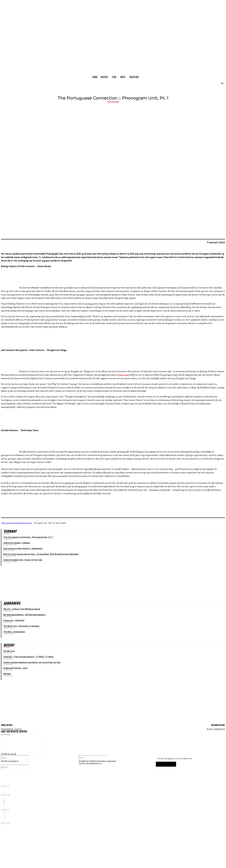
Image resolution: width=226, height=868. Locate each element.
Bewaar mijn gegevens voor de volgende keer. (175, 758)
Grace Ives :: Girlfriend (14, 620)
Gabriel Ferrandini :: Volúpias (17, 543)
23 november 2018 (45, 554)
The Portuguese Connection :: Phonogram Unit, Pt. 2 (28, 537)
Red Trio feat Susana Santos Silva (19, 554)
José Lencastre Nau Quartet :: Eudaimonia (23, 548)
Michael (7, 674)
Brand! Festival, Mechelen (67, 554)
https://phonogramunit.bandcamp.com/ (17, 523)
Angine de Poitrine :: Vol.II (15, 668)
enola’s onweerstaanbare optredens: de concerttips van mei (32, 662)
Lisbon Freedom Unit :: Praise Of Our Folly (23, 560)
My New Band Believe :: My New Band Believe (24, 615)
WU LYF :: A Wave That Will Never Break (22, 609)
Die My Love (9, 651)
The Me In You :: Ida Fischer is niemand (22, 626)
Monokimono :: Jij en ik (11, 729)
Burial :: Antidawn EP (216, 729)
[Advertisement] (19, 704)
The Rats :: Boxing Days (14, 632)
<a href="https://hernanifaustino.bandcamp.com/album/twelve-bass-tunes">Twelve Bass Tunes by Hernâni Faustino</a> (113, 505)
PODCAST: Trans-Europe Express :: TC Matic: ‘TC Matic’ (29, 657)
